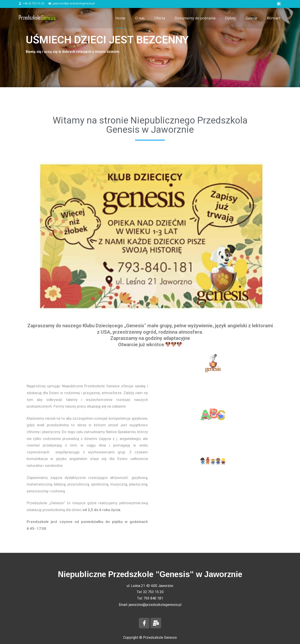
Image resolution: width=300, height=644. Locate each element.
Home (120, 22)
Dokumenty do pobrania (195, 22)
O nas (140, 22)
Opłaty (230, 22)
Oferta (160, 22)
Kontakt (274, 22)
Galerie (251, 22)
